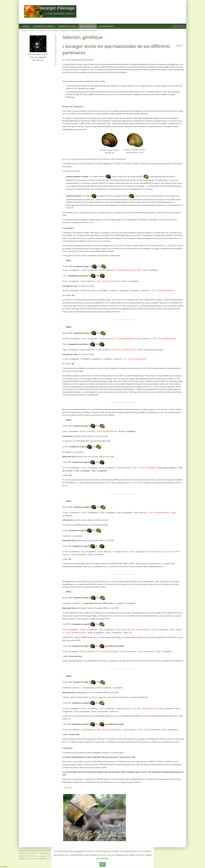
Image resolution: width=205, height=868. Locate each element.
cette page (70, 159)
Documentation (106, 26)
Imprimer (179, 46)
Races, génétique (87, 26)
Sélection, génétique (52, 30)
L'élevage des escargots (44, 26)
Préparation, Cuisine (67, 26)
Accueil (26, 26)
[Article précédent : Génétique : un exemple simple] (68, 788)
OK (102, 864)
